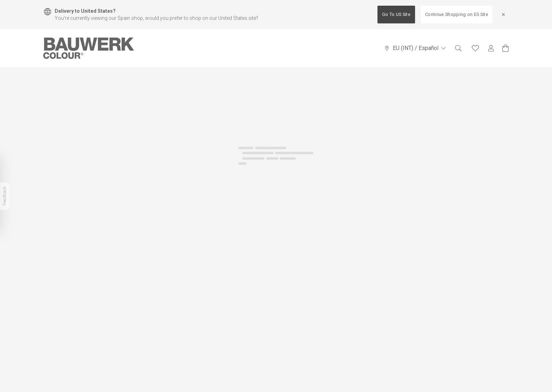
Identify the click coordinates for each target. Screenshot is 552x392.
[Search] (458, 48)
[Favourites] (475, 48)
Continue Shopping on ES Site (457, 14)
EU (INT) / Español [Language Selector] (415, 48)
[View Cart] (506, 48)
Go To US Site (396, 14)
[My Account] (491, 48)
